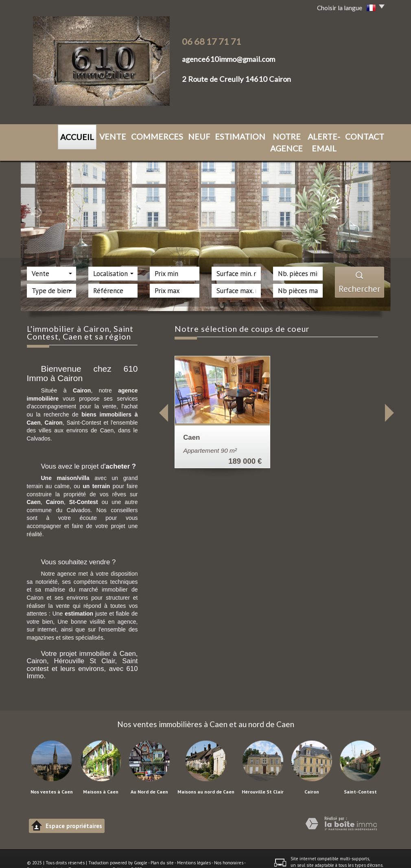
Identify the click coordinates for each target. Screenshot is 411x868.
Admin (59, 855)
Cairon (312, 777)
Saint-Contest (360, 777)
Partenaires (38, 855)
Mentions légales (194, 848)
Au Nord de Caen (149, 777)
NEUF (167, 135)
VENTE (102, 135)
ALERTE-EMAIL (295, 135)
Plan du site (162, 848)
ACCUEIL (73, 135)
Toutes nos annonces (89, 855)
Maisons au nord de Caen (206, 777)
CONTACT (336, 135)
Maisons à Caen (101, 777)
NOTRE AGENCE (246, 135)
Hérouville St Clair (263, 777)
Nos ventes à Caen (52, 777)
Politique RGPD (128, 855)
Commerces (136, 135)
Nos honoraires (229, 848)
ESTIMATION (200, 135)
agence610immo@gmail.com (228, 59)
